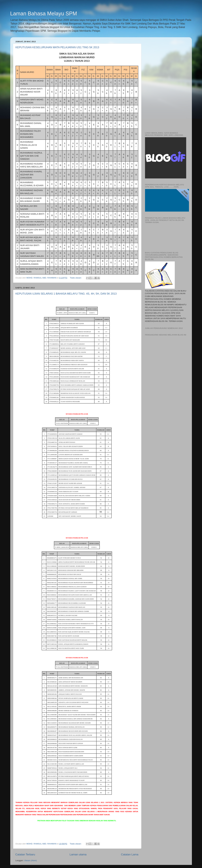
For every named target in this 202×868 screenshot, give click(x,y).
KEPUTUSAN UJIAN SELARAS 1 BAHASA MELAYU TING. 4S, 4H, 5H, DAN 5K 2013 (66, 294)
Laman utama (78, 854)
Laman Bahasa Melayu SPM (44, 14)
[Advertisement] (166, 83)
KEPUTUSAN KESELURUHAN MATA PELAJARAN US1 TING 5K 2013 (57, 47)
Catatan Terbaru (25, 854)
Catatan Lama (130, 854)
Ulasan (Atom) (30, 860)
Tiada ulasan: (76, 278)
